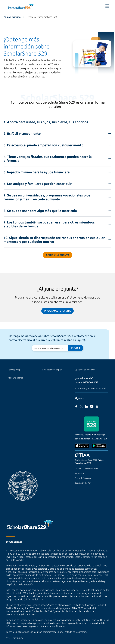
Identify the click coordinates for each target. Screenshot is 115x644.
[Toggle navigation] (107, 6)
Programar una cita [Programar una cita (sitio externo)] (57, 311)
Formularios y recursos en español (90, 388)
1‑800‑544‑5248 (91, 382)
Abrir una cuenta (58, 255)
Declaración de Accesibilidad (86, 468)
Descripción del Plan (83, 483)
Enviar (76, 348)
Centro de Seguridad (83, 478)
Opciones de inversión (85, 370)
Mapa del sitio (80, 473)
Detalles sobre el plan (52, 370)
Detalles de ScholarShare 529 (41, 17)
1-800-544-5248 (15, 554)
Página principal (13, 17)
